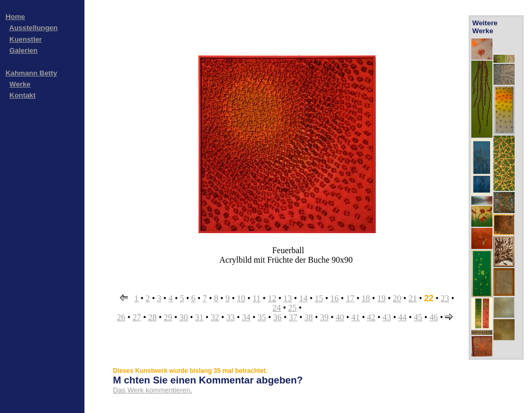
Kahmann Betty (31, 73)
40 (340, 317)
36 (278, 317)
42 (371, 317)
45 (418, 317)
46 (434, 317)
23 (445, 298)
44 (402, 317)
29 (168, 317)
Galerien (23, 50)
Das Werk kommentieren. (153, 390)
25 (292, 308)
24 (277, 308)
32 (215, 317)
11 (256, 298)
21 (413, 298)
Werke (20, 84)
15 (319, 298)
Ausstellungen (33, 28)
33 (231, 317)
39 (324, 317)
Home (15, 17)
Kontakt (23, 95)
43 (387, 317)
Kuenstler (26, 39)
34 (246, 317)
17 (350, 298)
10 (241, 298)
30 (184, 317)
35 (262, 317)
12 (272, 298)
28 (153, 317)
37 (293, 317)
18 (366, 298)
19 (382, 298)
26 (121, 317)
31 (199, 317)
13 (288, 298)
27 (137, 317)
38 (309, 317)
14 (303, 298)
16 (335, 298)
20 (397, 298)
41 (356, 317)
